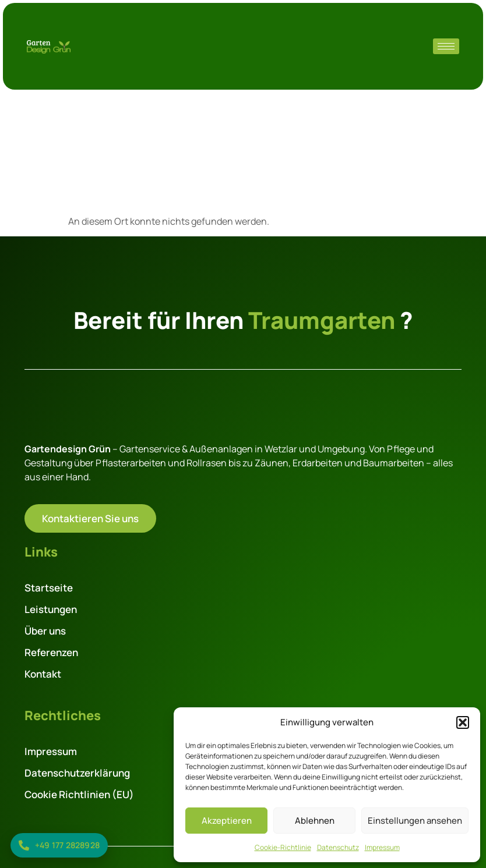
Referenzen (51, 652)
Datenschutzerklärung (77, 773)
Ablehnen (315, 821)
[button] (463, 722)
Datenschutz (338, 847)
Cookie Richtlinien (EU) (79, 794)
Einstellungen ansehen (415, 821)
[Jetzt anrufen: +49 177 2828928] (59, 845)
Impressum (382, 847)
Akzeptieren (227, 821)
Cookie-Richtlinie (283, 847)
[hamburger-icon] (446, 46)
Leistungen (51, 609)
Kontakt (43, 674)
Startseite (49, 588)
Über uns (45, 631)
